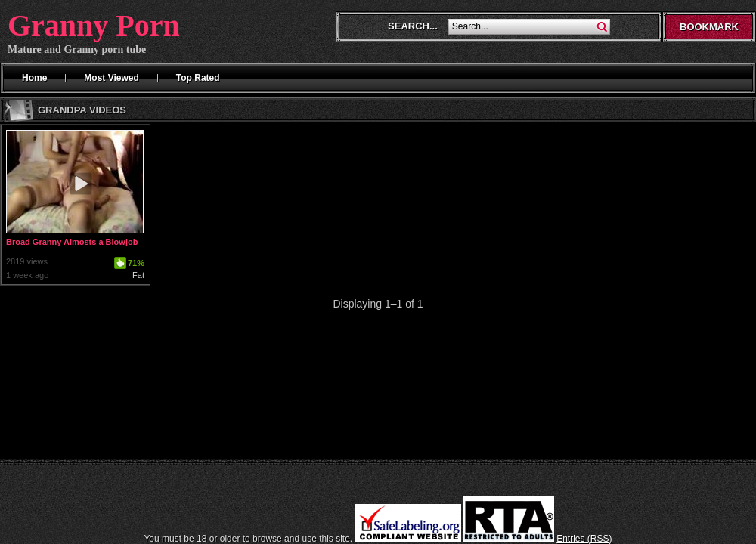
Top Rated (198, 78)
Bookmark (709, 27)
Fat (138, 275)
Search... (413, 26)
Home (34, 78)
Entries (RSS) (584, 539)
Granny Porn (94, 25)
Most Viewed (111, 78)
